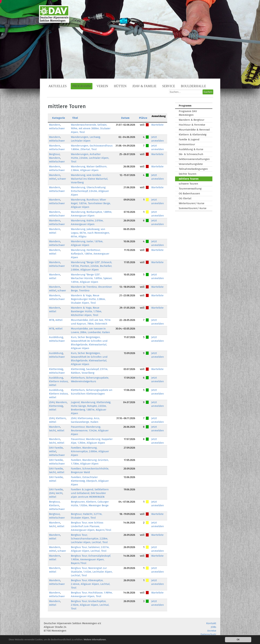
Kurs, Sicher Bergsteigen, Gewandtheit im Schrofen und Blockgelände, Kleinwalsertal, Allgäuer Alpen (89, 343)
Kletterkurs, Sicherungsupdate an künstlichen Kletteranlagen (92, 392)
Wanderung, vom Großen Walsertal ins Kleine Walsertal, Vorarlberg (89, 179)
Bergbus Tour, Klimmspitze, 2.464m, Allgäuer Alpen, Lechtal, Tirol (91, 584)
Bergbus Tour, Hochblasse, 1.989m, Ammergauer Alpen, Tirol (92, 594)
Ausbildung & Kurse (191, 149)
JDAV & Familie (144, 86)
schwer (62, 179)
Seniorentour (187, 144)
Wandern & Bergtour (192, 120)
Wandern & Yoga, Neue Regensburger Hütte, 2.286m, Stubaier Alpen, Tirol (88, 299)
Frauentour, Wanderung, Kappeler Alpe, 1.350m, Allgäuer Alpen (92, 441)
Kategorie (59, 118)
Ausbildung (56, 337)
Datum (125, 118)
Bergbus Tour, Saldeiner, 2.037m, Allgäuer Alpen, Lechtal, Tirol (90, 549)
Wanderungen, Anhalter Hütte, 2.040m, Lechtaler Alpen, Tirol (90, 158)
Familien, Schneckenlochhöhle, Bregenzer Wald (90, 470)
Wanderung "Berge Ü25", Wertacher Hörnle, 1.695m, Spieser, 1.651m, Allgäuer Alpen (92, 278)
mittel (53, 179)
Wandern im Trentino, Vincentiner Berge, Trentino (91, 289)
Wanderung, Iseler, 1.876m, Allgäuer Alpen (87, 243)
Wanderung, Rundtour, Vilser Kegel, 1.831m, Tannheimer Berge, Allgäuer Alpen (91, 203)
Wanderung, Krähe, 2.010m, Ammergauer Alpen (87, 222)
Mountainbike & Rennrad (194, 130)
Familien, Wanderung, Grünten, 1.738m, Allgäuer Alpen (90, 462)
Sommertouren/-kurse (193, 208)
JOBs (214, 627)
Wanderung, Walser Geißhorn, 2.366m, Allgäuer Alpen (89, 168)
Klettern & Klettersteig (193, 135)
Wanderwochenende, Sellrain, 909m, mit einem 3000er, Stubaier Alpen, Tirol (91, 128)
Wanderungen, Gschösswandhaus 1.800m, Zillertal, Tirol (92, 147)
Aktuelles (58, 86)
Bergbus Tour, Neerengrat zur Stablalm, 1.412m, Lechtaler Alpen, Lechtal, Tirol (92, 572)
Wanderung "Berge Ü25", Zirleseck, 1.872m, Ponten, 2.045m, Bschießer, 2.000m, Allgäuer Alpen (91, 266)
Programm (82, 86)
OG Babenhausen (189, 193)
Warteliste (157, 125)
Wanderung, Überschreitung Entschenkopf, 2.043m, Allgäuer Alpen (90, 191)
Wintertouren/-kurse (192, 203)
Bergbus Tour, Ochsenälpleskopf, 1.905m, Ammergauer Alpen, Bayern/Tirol (91, 559)
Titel (75, 118)
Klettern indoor (58, 381)
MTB (52, 320)
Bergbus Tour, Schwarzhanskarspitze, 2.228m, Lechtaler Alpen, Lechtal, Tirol (89, 539)
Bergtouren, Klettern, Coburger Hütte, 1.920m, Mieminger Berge (90, 504)
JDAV (52, 402)
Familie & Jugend (189, 139)
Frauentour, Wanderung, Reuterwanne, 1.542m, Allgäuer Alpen (90, 431)
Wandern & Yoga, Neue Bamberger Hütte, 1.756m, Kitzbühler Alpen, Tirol (86, 311)
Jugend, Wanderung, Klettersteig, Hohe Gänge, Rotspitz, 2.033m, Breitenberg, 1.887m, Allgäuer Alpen (91, 408)
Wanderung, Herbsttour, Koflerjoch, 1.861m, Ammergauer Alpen (90, 254)
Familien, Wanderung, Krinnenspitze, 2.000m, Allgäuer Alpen (90, 451)
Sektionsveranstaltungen (194, 159)
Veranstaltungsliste (191, 164)
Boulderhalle (193, 86)
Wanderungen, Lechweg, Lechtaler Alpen (86, 139)
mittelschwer (57, 128)
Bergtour (54, 154)
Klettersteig (56, 369)
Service (169, 86)
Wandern (55, 125)
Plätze (143, 118)
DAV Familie (56, 448)
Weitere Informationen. (95, 640)
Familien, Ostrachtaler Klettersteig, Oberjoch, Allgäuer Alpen (90, 481)
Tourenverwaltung (190, 189)
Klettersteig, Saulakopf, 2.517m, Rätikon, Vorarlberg (89, 371)
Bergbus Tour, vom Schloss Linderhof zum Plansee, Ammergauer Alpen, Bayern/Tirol (91, 526)
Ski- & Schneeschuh (191, 154)
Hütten (120, 86)
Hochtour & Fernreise (192, 125)
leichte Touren (188, 174)
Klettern (61, 418)
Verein (102, 86)
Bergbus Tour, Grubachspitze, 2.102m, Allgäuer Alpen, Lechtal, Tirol (90, 605)
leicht (52, 431)
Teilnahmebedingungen (193, 169)
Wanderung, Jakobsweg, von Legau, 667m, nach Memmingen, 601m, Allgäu (90, 233)
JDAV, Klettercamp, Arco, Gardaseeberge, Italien (85, 420)
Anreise (212, 631)
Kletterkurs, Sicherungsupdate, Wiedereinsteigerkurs (90, 380)
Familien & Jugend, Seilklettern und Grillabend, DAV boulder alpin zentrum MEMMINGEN (90, 493)
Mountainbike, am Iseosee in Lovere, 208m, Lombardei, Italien (90, 330)
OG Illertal (185, 198)
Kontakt (211, 623)
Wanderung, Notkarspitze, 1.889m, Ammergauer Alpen (91, 214)
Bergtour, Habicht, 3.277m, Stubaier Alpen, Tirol (87, 516)
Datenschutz (208, 634)
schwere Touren (188, 184)
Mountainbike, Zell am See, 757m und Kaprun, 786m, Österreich (91, 322)
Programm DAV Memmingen (188, 113)
